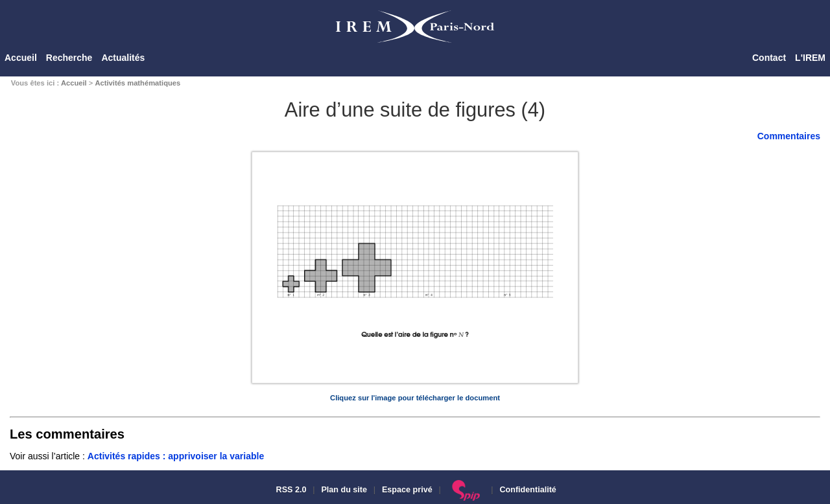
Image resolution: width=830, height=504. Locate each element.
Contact (769, 58)
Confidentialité (528, 490)
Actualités (123, 58)
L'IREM (810, 58)
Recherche (69, 58)
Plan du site (344, 490)
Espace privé (407, 490)
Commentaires (789, 136)
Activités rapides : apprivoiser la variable (176, 456)
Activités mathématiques (137, 83)
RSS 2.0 (290, 490)
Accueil (21, 58)
